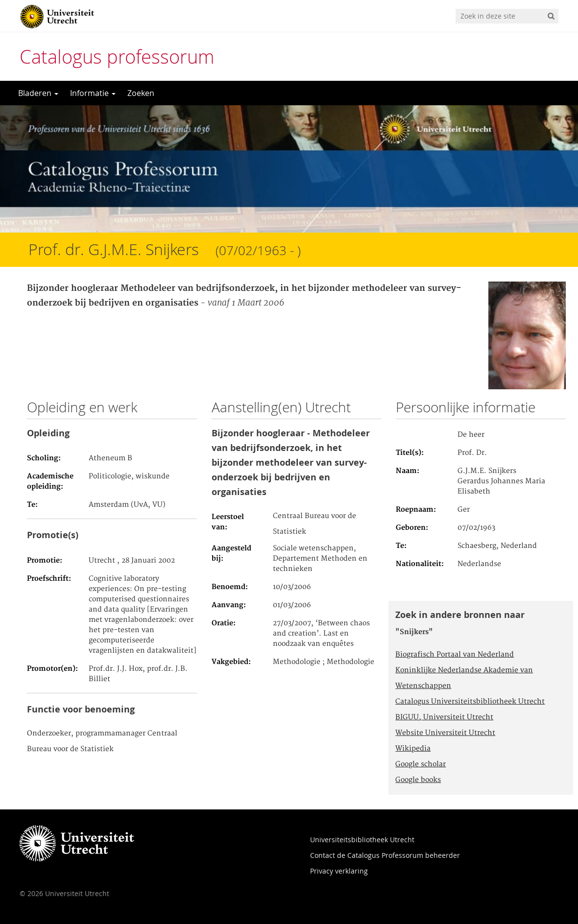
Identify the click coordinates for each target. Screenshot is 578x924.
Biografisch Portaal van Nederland (455, 655)
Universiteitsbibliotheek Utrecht (362, 840)
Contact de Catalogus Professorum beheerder (385, 855)
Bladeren (38, 93)
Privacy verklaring (339, 871)
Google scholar (421, 764)
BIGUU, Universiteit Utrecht (444, 717)
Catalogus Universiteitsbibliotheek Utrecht (470, 702)
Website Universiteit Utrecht (445, 733)
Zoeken (141, 93)
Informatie (93, 93)
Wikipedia (413, 749)
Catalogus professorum (117, 57)
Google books (418, 780)
